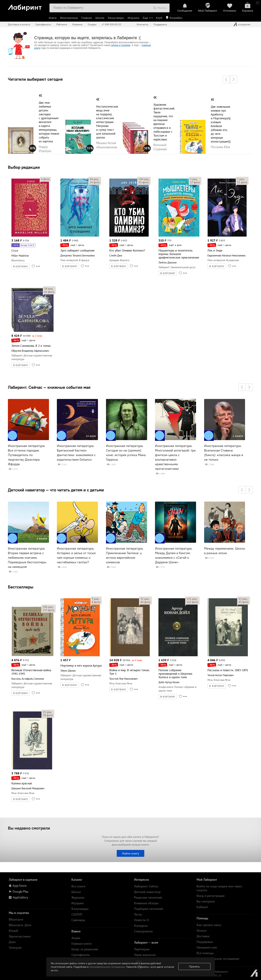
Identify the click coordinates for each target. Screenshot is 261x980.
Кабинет (202, 907)
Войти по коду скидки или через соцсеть (219, 888)
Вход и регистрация (211, 896)
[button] (226, 79)
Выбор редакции (24, 167)
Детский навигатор (147, 892)
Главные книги (82, 944)
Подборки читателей (149, 909)
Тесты (138, 914)
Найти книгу (130, 853)
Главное (87, 18)
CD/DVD (77, 914)
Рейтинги (62, 24)
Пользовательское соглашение (218, 959)
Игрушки (133, 18)
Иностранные (69, 18)
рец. (94, 179)
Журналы (78, 897)
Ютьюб (14, 931)
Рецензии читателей (148, 897)
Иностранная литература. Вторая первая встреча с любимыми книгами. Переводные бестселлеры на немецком (27, 558)
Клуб (159, 18)
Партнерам (142, 949)
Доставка (203, 936)
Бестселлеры (21, 587)
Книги (53, 18)
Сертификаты (43, 24)
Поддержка (160, 24)
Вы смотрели (206, 901)
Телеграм (15, 948)
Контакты (143, 24)
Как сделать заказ (209, 925)
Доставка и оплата (19, 24)
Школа (100, 18)
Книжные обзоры (146, 903)
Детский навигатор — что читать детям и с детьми (56, 490)
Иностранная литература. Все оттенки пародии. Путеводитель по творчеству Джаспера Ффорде (27, 455)
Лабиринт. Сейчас (146, 886)
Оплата (201, 931)
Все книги (78, 886)
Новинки (77, 24)
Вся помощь (205, 953)
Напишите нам (207, 947)
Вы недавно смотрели (29, 828)
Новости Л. (142, 920)
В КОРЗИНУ (21, 266)
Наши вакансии (145, 955)
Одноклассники (20, 936)
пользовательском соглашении (107, 967)
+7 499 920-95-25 (111, 24)
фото (45, 179)
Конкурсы (141, 926)
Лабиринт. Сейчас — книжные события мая (49, 387)
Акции (76, 938)
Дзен (12, 942)
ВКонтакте (16, 919)
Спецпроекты (143, 931)
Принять (194, 966)
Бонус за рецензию (85, 949)
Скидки (92, 24)
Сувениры (78, 920)
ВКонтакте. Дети (20, 925)
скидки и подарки (120, 45)
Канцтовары (116, 18)
